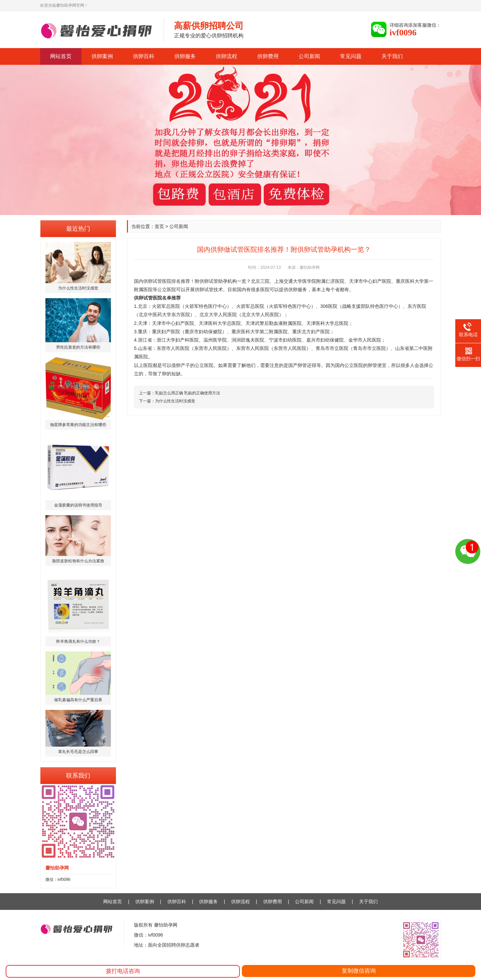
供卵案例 (102, 56)
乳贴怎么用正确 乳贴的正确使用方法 (188, 393)
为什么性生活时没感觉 (175, 401)
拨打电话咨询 (123, 971)
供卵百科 (144, 56)
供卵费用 (268, 56)
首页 (159, 226)
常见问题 (351, 56)
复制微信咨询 (359, 971)
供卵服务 (185, 56)
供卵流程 (226, 56)
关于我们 (392, 56)
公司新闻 (309, 56)
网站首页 (61, 56)
